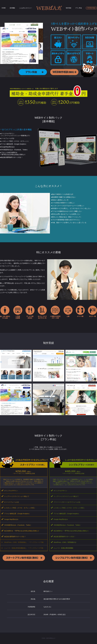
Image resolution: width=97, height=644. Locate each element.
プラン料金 (79, 8)
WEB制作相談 (91, 8)
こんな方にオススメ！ (26, 8)
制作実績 (69, 8)
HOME (4, 8)
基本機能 (12, 8)
